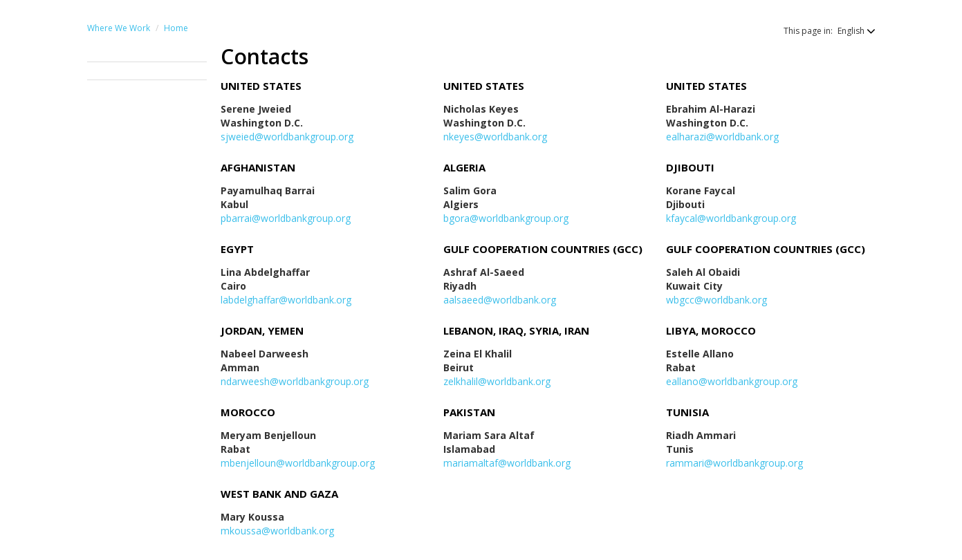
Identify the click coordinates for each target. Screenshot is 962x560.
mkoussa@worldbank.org (277, 531)
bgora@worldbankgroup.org (506, 218)
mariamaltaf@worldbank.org (507, 463)
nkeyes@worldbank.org (495, 137)
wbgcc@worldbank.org (716, 300)
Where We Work (119, 28)
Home (176, 28)
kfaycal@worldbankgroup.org (731, 218)
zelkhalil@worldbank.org (497, 381)
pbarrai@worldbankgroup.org (286, 218)
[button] (850, 31)
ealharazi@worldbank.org (722, 137)
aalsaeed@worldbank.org (500, 300)
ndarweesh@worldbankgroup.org (295, 381)
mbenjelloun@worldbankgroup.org (298, 463)
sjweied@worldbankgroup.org (287, 137)
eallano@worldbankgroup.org (732, 381)
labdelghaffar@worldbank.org (286, 300)
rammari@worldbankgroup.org (734, 463)
